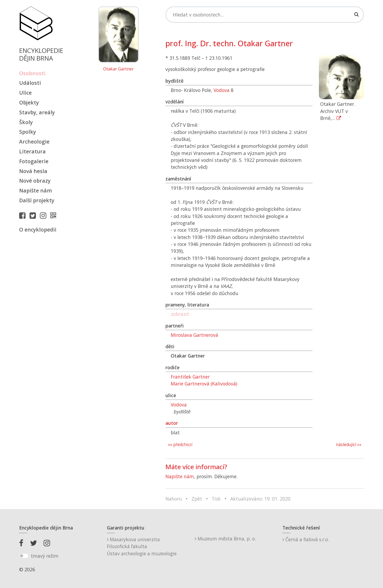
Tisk (216, 499)
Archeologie (34, 142)
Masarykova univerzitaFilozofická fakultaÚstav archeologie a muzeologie (142, 546)
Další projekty (37, 200)
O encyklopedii (38, 230)
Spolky (28, 132)
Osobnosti (32, 73)
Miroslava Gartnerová (194, 335)
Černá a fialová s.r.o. (306, 539)
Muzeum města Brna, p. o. (225, 539)
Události (30, 83)
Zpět (197, 499)
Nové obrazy (35, 181)
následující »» (349, 445)
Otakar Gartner (118, 69)
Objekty (29, 102)
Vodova (222, 90)
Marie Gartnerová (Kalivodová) (204, 384)
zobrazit (180, 314)
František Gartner (190, 377)
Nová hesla (33, 171)
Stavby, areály (37, 112)
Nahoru (174, 499)
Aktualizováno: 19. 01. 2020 (260, 499)
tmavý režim (45, 556)
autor (172, 423)
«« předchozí (180, 445)
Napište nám (36, 190)
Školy (26, 122)
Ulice (25, 93)
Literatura (32, 151)
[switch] (24, 556)
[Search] (265, 15)
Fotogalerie (34, 161)
